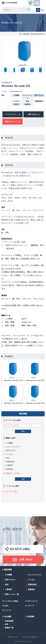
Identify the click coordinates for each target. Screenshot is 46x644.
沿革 (7, 624)
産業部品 (8, 469)
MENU (43, 3)
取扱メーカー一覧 (12, 594)
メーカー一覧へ (12, 491)
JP (38, 10)
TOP (20, 34)
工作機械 (8, 443)
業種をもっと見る (13, 473)
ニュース (8, 610)
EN (42, 10)
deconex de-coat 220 (13, 403)
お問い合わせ (37, 3)
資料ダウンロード (11, 122)
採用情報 (31, 617)
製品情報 (26, 34)
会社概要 (8, 617)
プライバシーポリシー (30, 637)
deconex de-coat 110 (13, 380)
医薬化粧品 (9, 462)
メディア (31, 606)
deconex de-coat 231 (35, 403)
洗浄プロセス (10, 450)
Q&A (6, 606)
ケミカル (8, 454)
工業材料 (8, 465)
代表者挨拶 (9, 621)
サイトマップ (13, 637)
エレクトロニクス (12, 447)
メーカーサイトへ (11, 114)
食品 (7, 458)
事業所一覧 (9, 628)
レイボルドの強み (11, 601)
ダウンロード (33, 601)
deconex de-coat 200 (35, 380)
